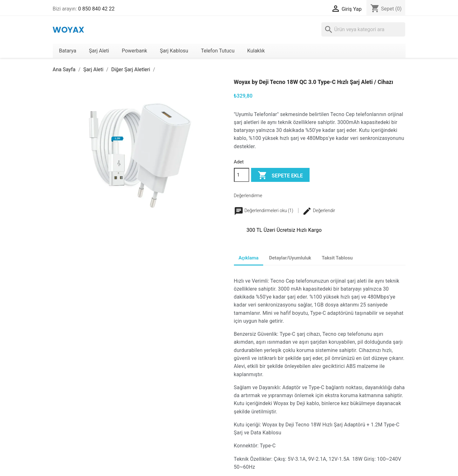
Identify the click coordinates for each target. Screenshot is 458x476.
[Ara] (363, 29)
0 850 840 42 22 (96, 9)
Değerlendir (319, 210)
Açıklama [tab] (249, 258)
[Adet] (242, 175)
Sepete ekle (280, 176)
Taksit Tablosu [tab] (337, 258)
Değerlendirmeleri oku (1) (264, 210)
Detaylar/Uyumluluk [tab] (290, 258)
